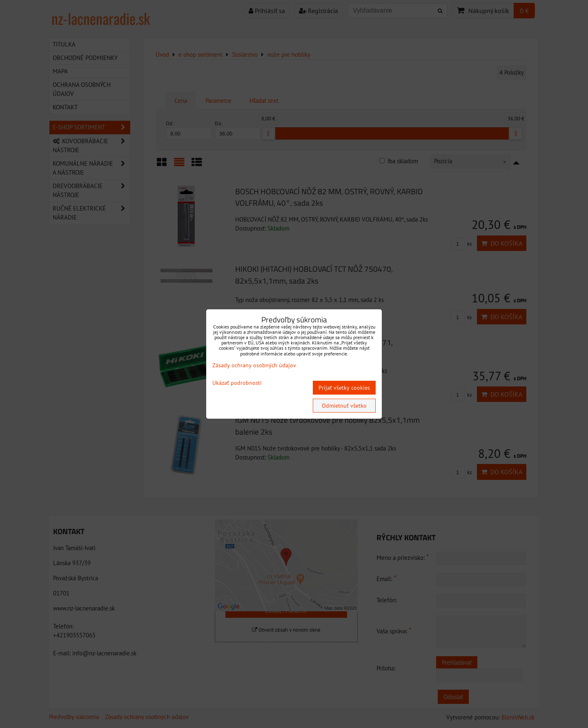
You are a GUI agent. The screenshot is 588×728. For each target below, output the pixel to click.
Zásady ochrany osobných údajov (254, 365)
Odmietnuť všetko (344, 406)
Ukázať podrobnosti (237, 383)
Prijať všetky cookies (344, 388)
